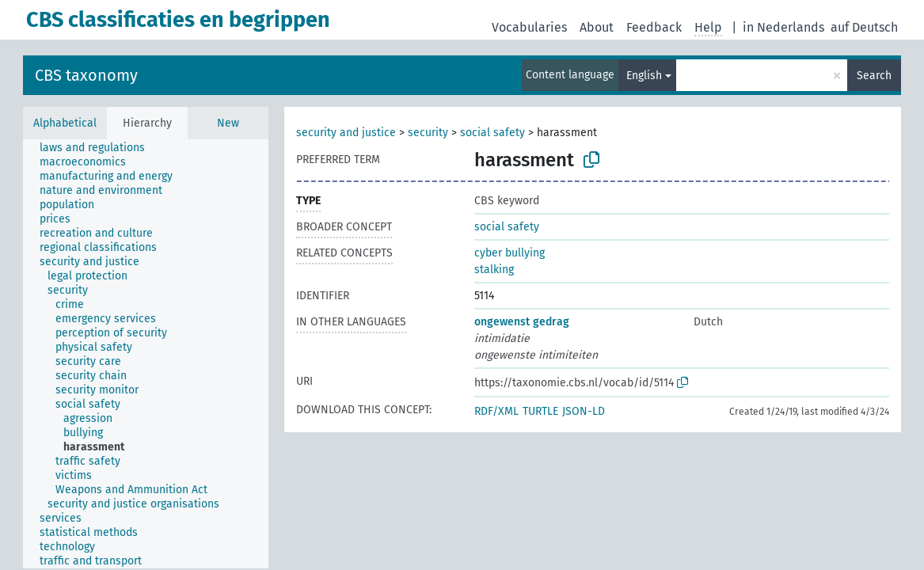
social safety (492, 133)
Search (874, 76)
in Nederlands (783, 27)
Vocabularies (529, 27)
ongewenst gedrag (522, 322)
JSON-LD (584, 411)
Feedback (654, 27)
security (428, 133)
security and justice (346, 133)
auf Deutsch (864, 27)
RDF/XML (496, 411)
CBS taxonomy (86, 75)
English (644, 76)
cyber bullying (510, 253)
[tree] (146, 354)
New (228, 123)
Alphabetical (65, 123)
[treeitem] (99, 148)
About (597, 27)
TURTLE (540, 411)
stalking (494, 270)
